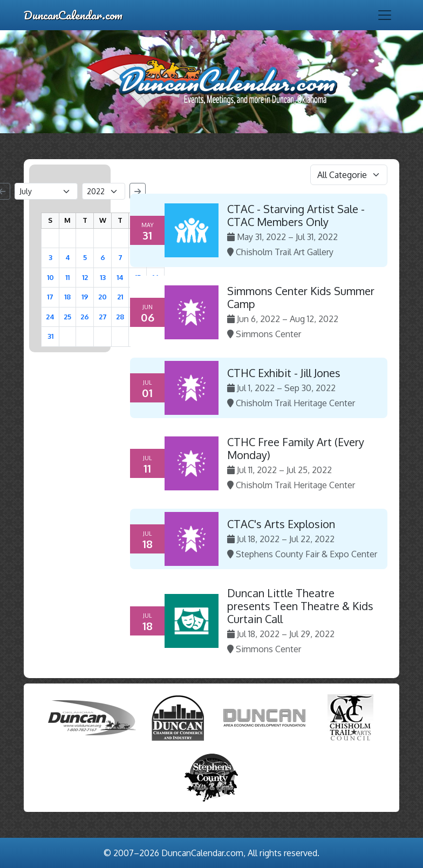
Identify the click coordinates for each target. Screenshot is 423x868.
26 (85, 317)
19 (85, 297)
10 (50, 277)
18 (67, 297)
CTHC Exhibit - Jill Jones (284, 373)
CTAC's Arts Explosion (281, 524)
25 (67, 317)
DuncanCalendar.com (73, 15)
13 (103, 277)
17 (50, 297)
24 (50, 317)
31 (50, 336)
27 (103, 317)
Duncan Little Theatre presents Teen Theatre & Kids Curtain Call (300, 606)
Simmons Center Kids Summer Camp (301, 297)
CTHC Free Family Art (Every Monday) (296, 448)
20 (103, 297)
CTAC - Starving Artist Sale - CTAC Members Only (296, 215)
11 (67, 277)
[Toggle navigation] (385, 15)
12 (85, 277)
